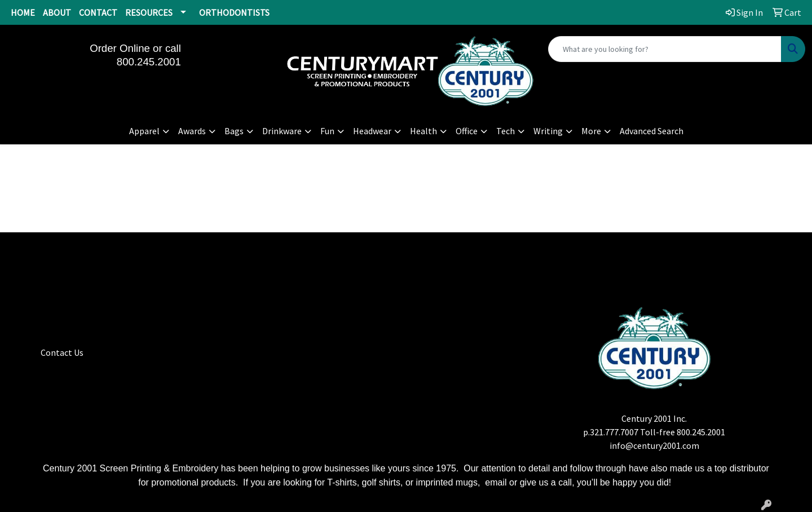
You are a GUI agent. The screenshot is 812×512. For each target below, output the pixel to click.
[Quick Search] (665, 49)
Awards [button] (192, 131)
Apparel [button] (144, 131)
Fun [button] (327, 131)
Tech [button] (506, 131)
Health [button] (423, 131)
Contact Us (62, 352)
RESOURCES (149, 12)
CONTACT (98, 12)
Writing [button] (548, 131)
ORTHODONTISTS (234, 12)
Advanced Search (652, 131)
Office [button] (467, 131)
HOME (23, 12)
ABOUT (57, 12)
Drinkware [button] (282, 131)
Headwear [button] (372, 131)
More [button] (591, 131)
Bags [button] (234, 131)
